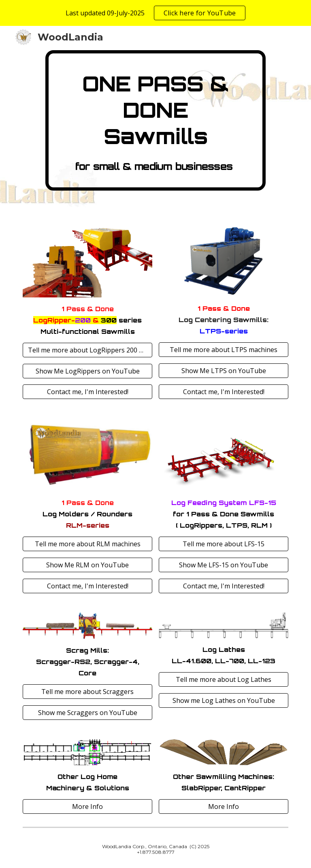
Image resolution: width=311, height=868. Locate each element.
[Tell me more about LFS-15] (223, 544)
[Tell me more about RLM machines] (87, 544)
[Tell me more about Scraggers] (87, 692)
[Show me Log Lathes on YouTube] (223, 700)
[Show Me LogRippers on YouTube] (87, 371)
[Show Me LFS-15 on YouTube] (223, 565)
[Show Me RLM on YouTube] (87, 565)
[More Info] (87, 806)
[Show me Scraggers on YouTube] (87, 713)
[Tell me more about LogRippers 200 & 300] (87, 350)
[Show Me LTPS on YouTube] (223, 371)
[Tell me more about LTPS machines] (223, 350)
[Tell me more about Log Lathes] (223, 679)
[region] (155, 13)
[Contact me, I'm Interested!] (87, 392)
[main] (155, 120)
